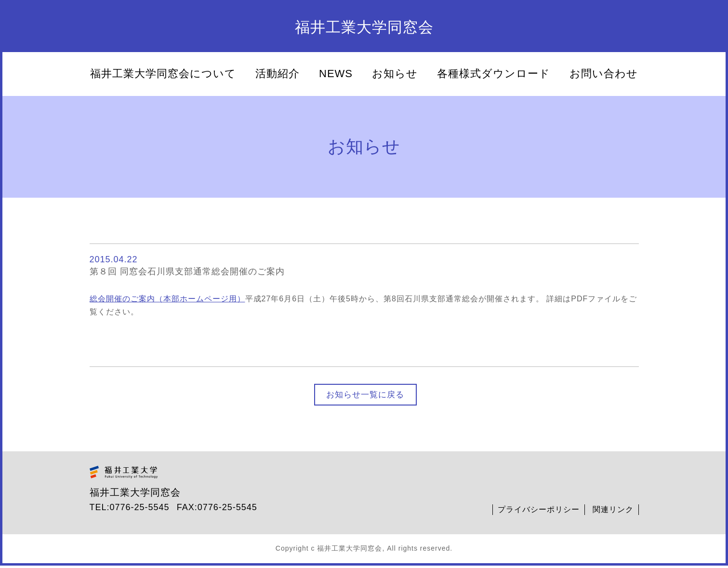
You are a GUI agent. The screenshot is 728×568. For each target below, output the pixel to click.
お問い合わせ (604, 74)
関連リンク (613, 512)
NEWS (336, 74)
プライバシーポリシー (539, 512)
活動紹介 (278, 74)
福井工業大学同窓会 (364, 27)
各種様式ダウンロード (494, 74)
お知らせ (395, 74)
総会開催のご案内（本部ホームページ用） (167, 299)
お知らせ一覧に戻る (365, 395)
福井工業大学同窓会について (163, 74)
